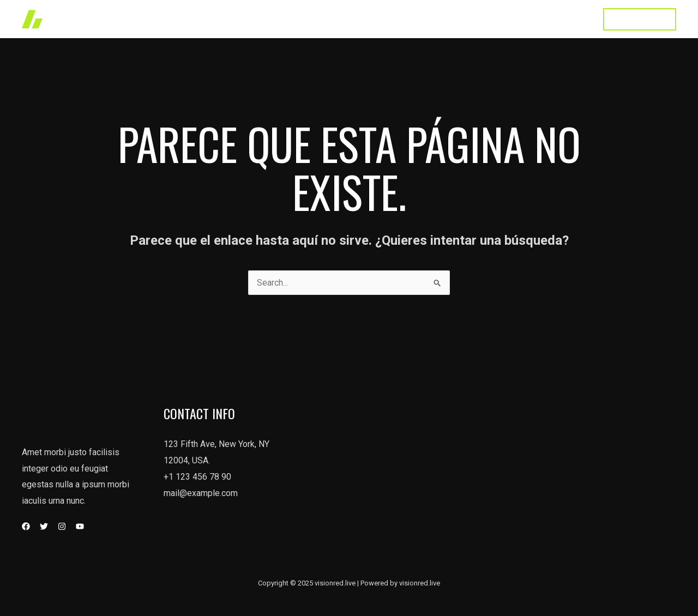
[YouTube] (80, 526)
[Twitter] (44, 526)
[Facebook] (26, 526)
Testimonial (515, 19)
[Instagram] (62, 526)
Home (318, 19)
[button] (640, 19)
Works (360, 19)
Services (406, 19)
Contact (569, 19)
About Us (458, 19)
